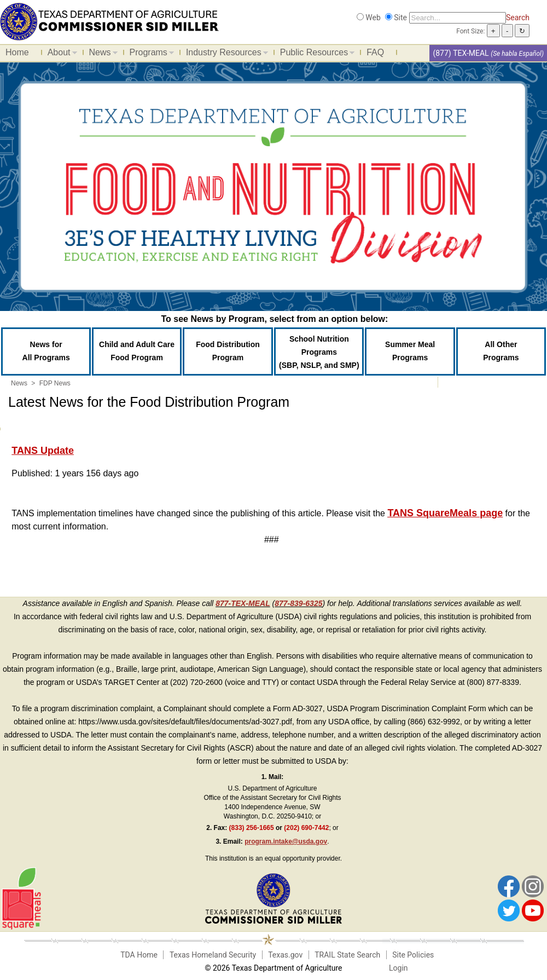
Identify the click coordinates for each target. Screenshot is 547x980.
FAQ (375, 52)
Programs (149, 54)
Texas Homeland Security (213, 955)
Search (518, 18)
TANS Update (43, 451)
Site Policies (413, 955)
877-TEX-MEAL (243, 603)
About (60, 54)
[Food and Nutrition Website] (109, 21)
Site (400, 18)
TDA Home (139, 955)
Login (398, 968)
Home (17, 52)
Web (373, 18)
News (101, 54)
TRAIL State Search (347, 955)
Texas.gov (285, 955)
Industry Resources (224, 54)
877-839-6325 (298, 603)
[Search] (458, 18)
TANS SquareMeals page (445, 513)
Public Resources (315, 54)
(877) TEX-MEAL (461, 53)
